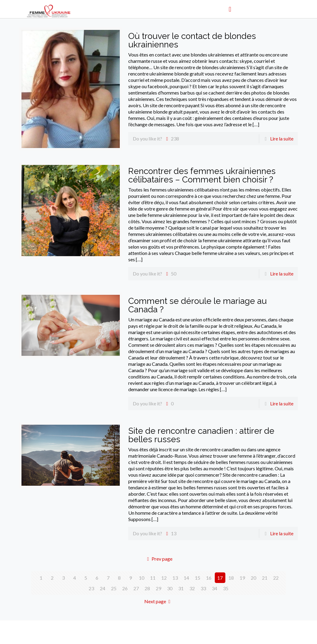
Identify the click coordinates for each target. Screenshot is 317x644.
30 (170, 588)
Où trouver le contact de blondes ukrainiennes (192, 40)
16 (209, 578)
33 (203, 588)
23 (91, 588)
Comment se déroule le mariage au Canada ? (198, 305)
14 (186, 578)
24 (103, 588)
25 (114, 588)
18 (231, 578)
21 (265, 578)
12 (164, 578)
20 (253, 578)
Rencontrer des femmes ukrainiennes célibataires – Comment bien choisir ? (202, 175)
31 (181, 588)
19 (242, 578)
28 (147, 588)
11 (153, 578)
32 (192, 588)
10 (142, 578)
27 (136, 588)
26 (125, 588)
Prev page (158, 559)
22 (276, 578)
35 (226, 588)
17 (220, 578)
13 (175, 578)
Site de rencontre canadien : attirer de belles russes (201, 435)
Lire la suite (282, 138)
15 (198, 578)
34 (214, 588)
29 (158, 588)
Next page (158, 601)
